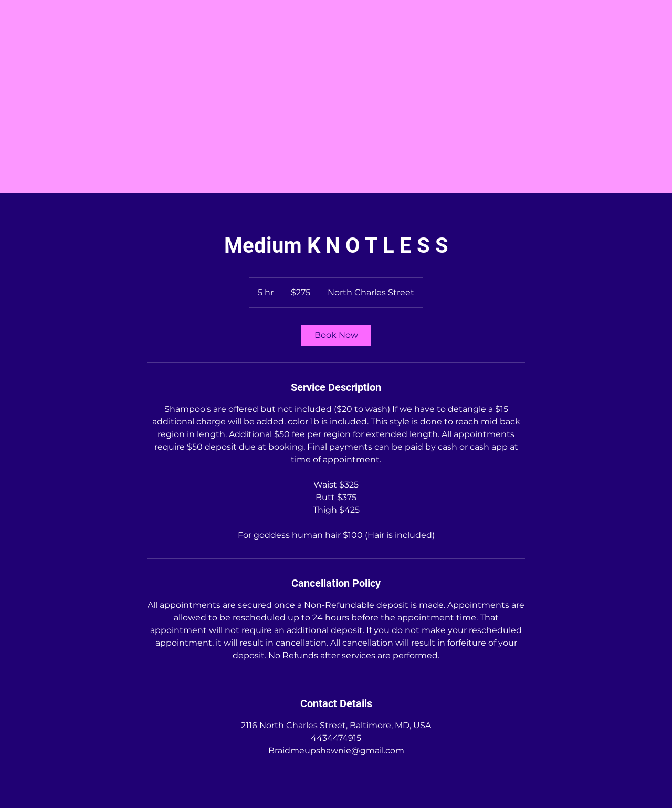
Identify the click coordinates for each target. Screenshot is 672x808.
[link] (336, 335)
